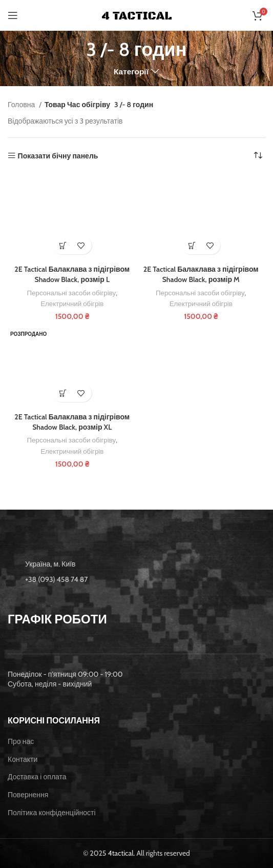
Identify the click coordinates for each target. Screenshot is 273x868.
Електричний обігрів (72, 304)
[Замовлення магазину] (258, 156)
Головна (22, 105)
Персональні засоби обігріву (72, 293)
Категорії (131, 72)
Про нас (21, 741)
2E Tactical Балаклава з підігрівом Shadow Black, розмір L (72, 274)
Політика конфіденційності (52, 813)
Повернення (28, 795)
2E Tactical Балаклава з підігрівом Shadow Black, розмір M (201, 274)
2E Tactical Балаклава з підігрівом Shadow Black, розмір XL (72, 422)
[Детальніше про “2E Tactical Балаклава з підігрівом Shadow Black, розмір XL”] (63, 393)
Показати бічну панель (58, 156)
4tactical (121, 853)
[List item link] (136, 579)
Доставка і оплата (37, 777)
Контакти (23, 759)
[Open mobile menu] (13, 15)
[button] (63, 245)
